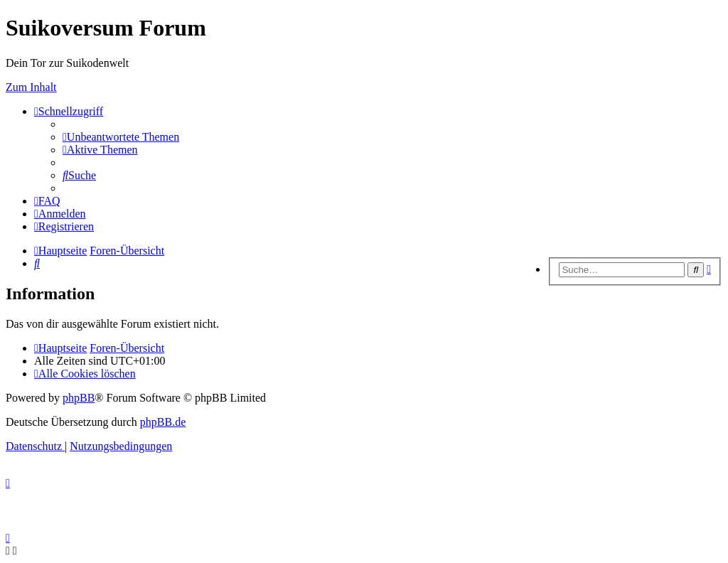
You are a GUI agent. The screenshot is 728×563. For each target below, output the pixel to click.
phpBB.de (163, 422)
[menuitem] (121, 137)
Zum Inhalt (31, 87)
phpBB (79, 398)
